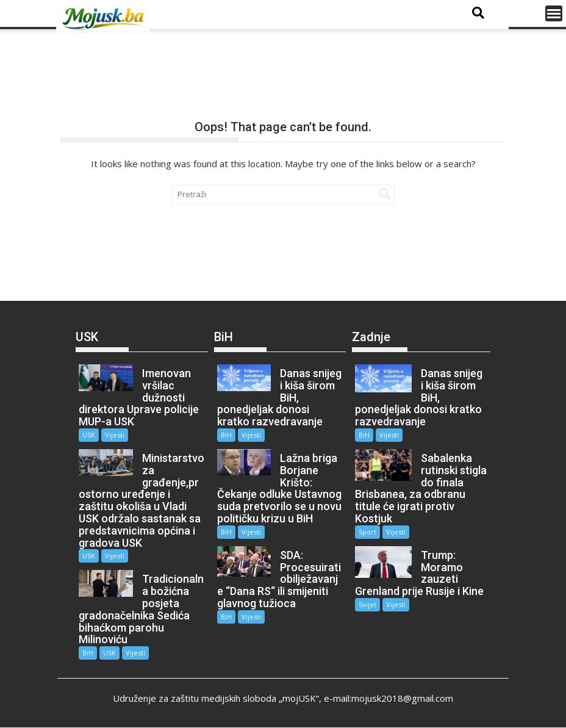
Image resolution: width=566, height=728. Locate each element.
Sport (367, 532)
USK (89, 435)
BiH (88, 653)
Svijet (367, 604)
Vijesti (115, 435)
